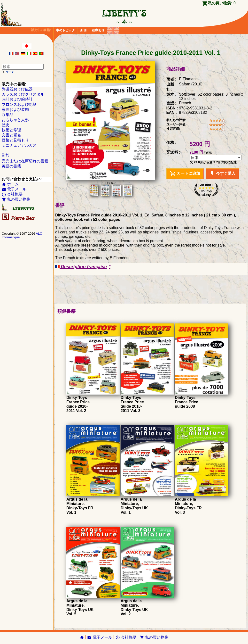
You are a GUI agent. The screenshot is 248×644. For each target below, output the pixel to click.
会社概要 (12, 194)
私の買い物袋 (16, 199)
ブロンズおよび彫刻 (19, 104)
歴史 (6, 125)
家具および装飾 (15, 110)
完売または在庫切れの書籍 (25, 161)
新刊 (83, 30)
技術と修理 (11, 130)
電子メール (14, 189)
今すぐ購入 (222, 174)
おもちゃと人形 (15, 120)
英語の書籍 (11, 166)
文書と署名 (11, 135)
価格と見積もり (15, 140)
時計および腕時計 (17, 99)
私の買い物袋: (222, 3)
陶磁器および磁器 (17, 89)
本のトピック (65, 30)
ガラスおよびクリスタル (23, 94)
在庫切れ (98, 30)
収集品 (8, 115)
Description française (84, 267)
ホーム (10, 184)
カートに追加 (185, 174)
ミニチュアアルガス (19, 145)
